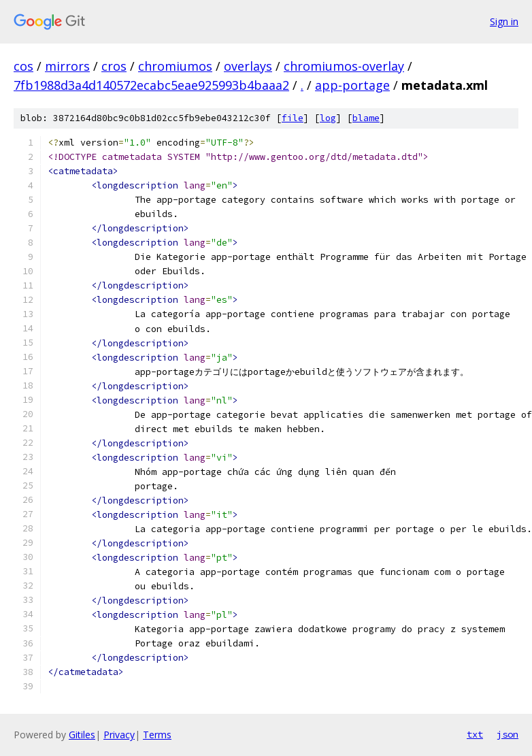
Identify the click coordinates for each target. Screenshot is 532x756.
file (293, 118)
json (508, 734)
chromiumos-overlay (344, 66)
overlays (248, 66)
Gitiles (82, 735)
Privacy (119, 735)
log (328, 118)
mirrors (67, 66)
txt (475, 734)
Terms (157, 735)
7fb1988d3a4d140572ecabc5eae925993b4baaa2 (151, 85)
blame (366, 118)
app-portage (352, 85)
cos (23, 66)
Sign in (504, 21)
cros (114, 66)
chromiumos (175, 66)
